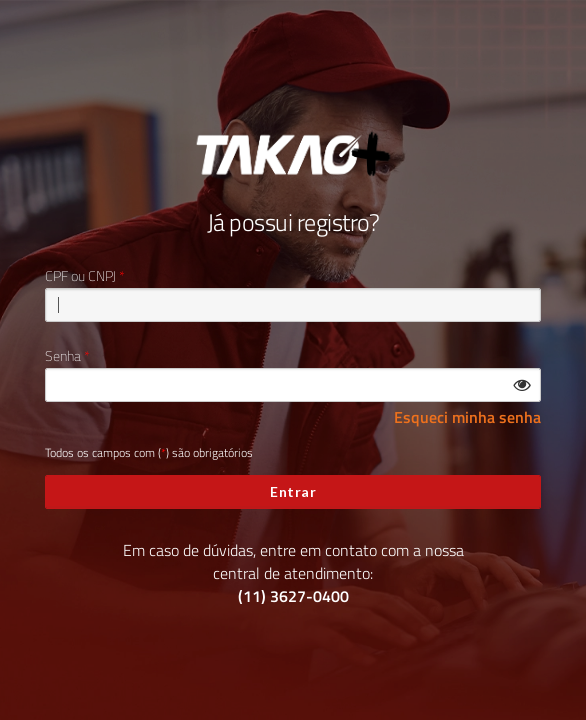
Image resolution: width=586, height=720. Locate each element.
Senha (63, 356)
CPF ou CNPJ (80, 276)
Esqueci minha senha (467, 417)
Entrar (293, 491)
